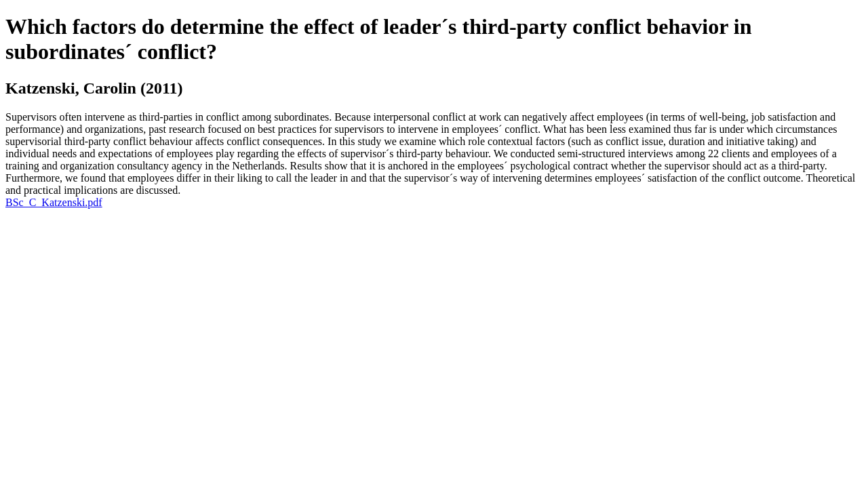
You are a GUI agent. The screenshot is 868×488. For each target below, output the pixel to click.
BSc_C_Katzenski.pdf (54, 202)
